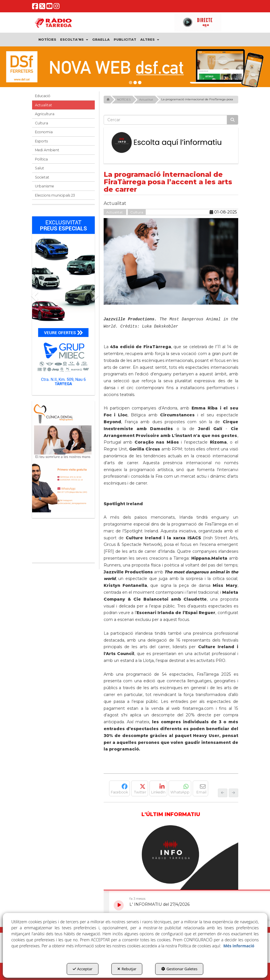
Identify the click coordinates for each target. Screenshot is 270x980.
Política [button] (41, 159)
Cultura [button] (42, 123)
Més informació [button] (239, 946)
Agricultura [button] (45, 114)
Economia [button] (44, 132)
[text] (165, 120)
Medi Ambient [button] (47, 150)
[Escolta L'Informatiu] (171, 143)
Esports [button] (41, 141)
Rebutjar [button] (127, 969)
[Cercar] (232, 120)
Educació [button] (43, 96)
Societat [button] (42, 177)
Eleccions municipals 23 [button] (55, 195)
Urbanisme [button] (45, 186)
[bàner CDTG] (63, 457)
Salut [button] (40, 168)
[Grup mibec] (63, 303)
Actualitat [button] (44, 105)
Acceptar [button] (83, 969)
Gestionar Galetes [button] (179, 969)
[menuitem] (48, 40)
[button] (35, 8)
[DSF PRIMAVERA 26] (135, 67)
